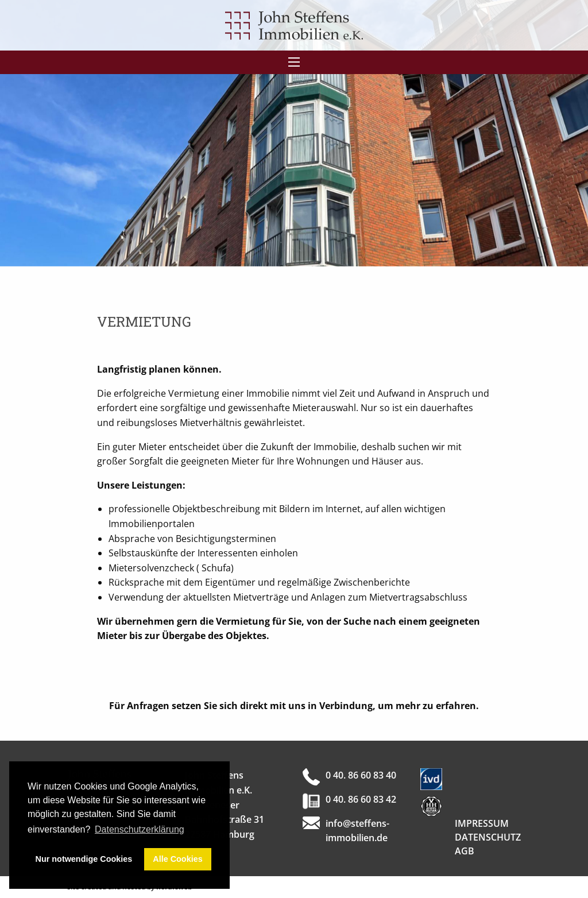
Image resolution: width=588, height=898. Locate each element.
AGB (465, 851)
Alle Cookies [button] (177, 859)
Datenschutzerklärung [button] (140, 829)
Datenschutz (488, 837)
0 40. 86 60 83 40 (361, 775)
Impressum (482, 823)
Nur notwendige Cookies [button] (84, 859)
